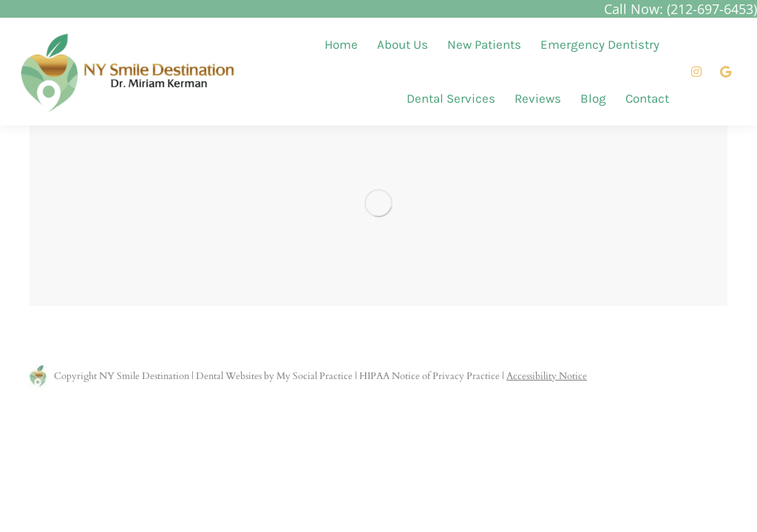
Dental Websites (229, 376)
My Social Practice (313, 376)
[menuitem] (341, 45)
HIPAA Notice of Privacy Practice (430, 376)
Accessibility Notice (547, 376)
